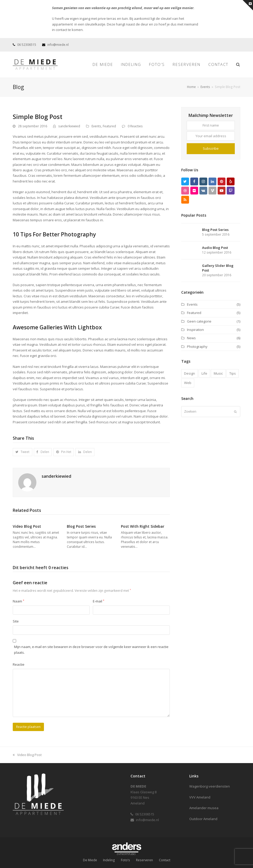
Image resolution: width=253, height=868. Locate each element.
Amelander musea (204, 808)
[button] (22, 452)
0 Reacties (135, 126)
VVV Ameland (200, 797)
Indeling (109, 860)
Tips (233, 373)
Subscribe (211, 148)
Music (218, 373)
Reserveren (144, 860)
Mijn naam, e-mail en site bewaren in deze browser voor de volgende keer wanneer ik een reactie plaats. (91, 649)
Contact (165, 860)
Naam (18, 601)
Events (96, 126)
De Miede (90, 860)
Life (204, 373)
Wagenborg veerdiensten (210, 786)
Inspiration (195, 330)
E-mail (99, 601)
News (191, 338)
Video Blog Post (27, 526)
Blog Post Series (81, 526)
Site (16, 621)
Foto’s (125, 860)
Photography (197, 347)
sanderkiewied (69, 126)
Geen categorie (199, 321)
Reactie (19, 664)
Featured (109, 126)
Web (188, 383)
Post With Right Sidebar (143, 526)
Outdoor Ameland (203, 819)
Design (190, 373)
